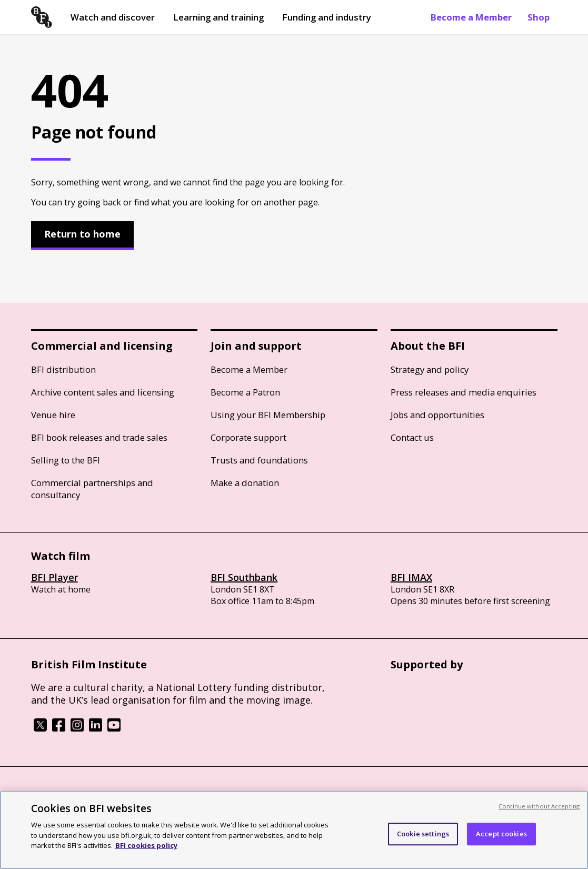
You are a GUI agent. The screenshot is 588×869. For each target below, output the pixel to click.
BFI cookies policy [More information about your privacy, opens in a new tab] (146, 845)
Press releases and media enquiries (464, 392)
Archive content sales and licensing (103, 392)
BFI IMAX (411, 577)
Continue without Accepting (539, 806)
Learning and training (218, 17)
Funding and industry (327, 17)
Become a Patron (245, 392)
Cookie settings (423, 834)
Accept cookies (501, 834)
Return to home (82, 234)
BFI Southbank (244, 577)
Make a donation (245, 483)
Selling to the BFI (66, 460)
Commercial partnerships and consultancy (92, 489)
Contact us (412, 437)
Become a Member (471, 17)
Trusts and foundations (259, 460)
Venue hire (53, 415)
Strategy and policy (430, 369)
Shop (539, 17)
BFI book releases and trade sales (99, 437)
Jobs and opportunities (437, 415)
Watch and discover (113, 17)
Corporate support (248, 437)
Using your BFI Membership (268, 415)
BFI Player (54, 577)
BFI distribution (63, 369)
